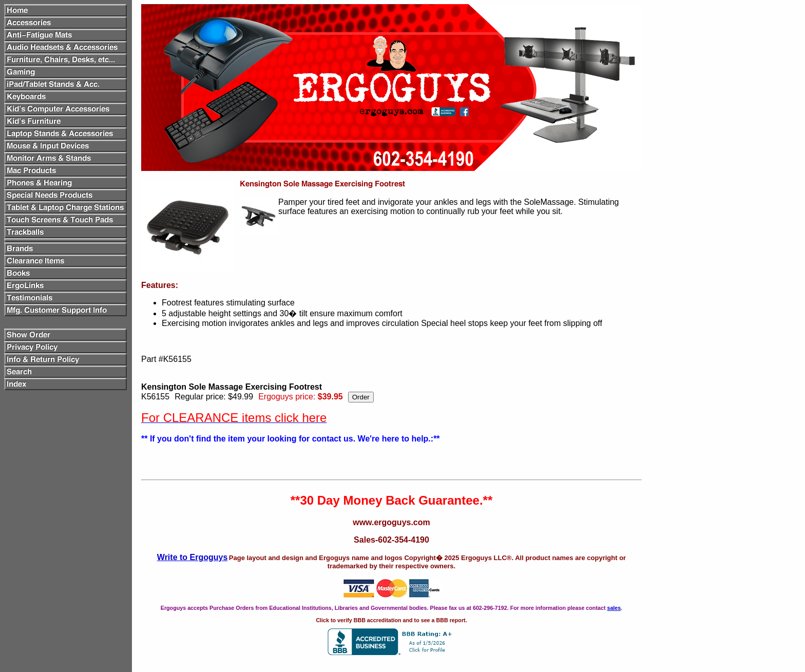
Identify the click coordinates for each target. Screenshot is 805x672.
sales (614, 608)
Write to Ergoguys (193, 557)
